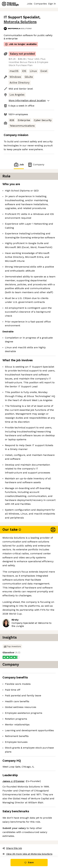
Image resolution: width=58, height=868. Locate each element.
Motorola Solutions (20, 22)
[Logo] (10, 4)
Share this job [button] (12, 848)
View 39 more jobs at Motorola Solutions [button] (27, 854)
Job (19, 165)
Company (36, 165)
